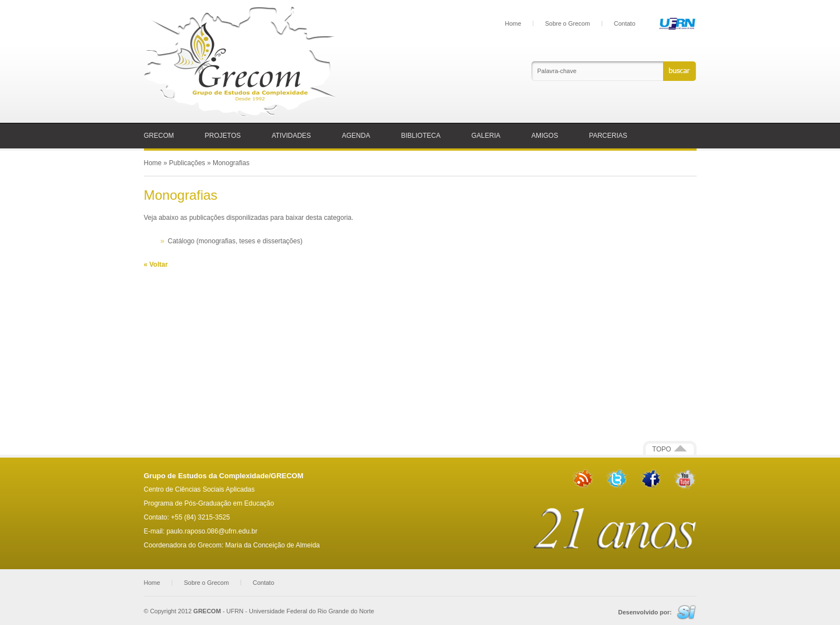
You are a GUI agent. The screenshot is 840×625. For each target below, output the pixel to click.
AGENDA (356, 136)
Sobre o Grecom (567, 23)
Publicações (187, 163)
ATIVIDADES (291, 136)
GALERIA (486, 136)
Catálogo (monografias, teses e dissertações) (235, 241)
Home (513, 23)
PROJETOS (223, 136)
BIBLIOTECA (421, 136)
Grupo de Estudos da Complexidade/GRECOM (224, 476)
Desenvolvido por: (645, 612)
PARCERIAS (608, 136)
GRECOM (159, 136)
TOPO (670, 449)
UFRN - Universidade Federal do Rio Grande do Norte (301, 611)
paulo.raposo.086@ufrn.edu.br (212, 531)
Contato (625, 23)
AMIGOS (545, 136)
